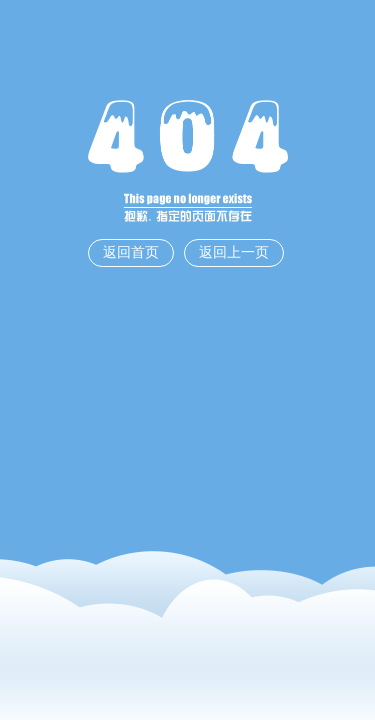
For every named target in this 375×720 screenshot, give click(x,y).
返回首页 (131, 252)
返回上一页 (234, 252)
